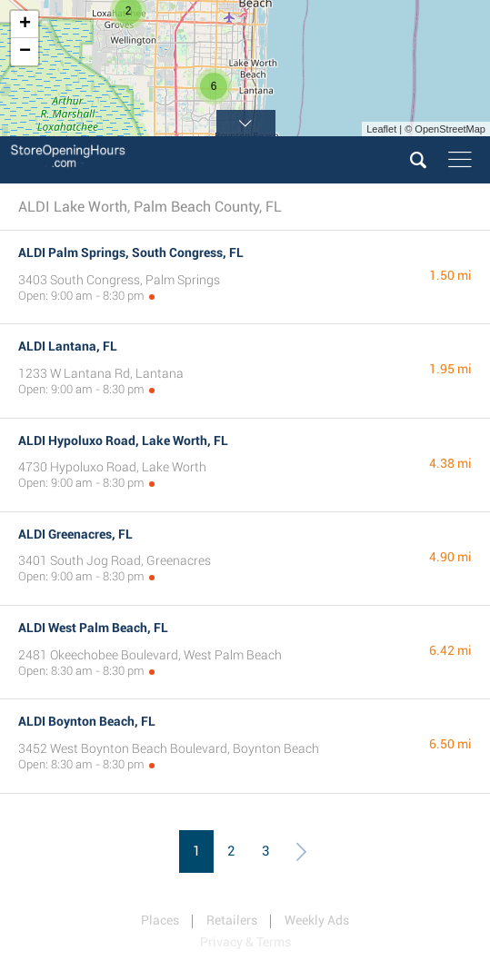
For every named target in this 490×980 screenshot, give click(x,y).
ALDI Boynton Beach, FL (87, 721)
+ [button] (25, 25)
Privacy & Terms (245, 942)
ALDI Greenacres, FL (75, 534)
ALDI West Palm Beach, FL (93, 628)
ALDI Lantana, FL (68, 346)
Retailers (232, 920)
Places (160, 920)
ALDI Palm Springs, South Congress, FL (131, 252)
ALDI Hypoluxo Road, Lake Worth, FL (123, 441)
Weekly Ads (317, 920)
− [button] (25, 52)
